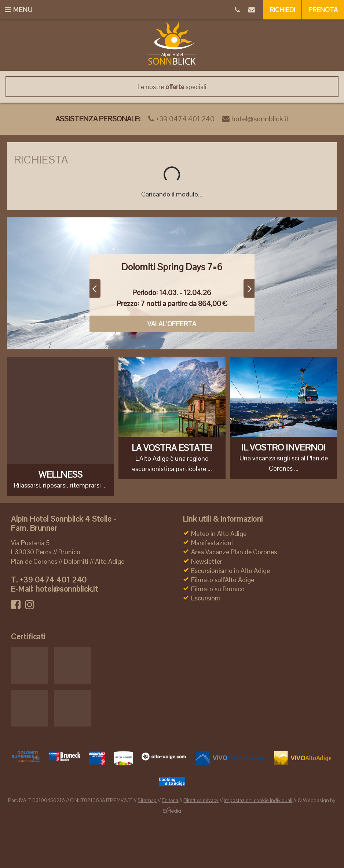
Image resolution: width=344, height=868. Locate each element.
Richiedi (282, 10)
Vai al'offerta (172, 324)
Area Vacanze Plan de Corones (234, 552)
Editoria (170, 800)
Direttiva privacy (201, 800)
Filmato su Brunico (218, 589)
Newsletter (207, 561)
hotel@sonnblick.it (255, 119)
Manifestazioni (212, 543)
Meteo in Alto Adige (219, 534)
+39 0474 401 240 (181, 119)
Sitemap (147, 800)
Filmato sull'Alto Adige (223, 580)
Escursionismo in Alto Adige (230, 571)
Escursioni (206, 598)
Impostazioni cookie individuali (258, 800)
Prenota (323, 10)
